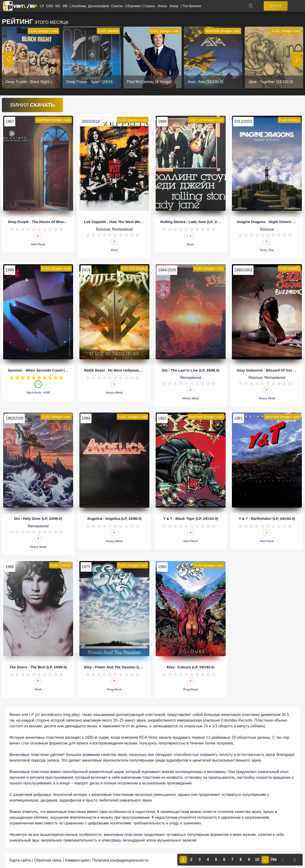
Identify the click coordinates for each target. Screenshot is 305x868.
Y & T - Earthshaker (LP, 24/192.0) (267, 518)
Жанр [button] (174, 6)
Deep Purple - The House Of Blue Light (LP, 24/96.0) (51, 222)
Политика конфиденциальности (120, 860)
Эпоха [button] (162, 6)
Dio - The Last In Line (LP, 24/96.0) (191, 370)
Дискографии (100, 6)
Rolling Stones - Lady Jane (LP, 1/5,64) (193, 222)
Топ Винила (192, 6)
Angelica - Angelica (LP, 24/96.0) (114, 518)
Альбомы (80, 6)
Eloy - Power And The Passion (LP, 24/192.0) (121, 667)
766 (273, 860)
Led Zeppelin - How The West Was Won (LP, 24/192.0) (129, 222)
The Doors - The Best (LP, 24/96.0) (38, 667)
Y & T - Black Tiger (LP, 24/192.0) (191, 518)
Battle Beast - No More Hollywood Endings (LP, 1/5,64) (130, 370)
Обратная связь (48, 860)
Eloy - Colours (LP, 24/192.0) (191, 667)
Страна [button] (149, 6)
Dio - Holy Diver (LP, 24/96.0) (38, 518)
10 (61, 229)
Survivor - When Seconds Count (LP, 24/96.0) (46, 370)
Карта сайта (20, 860)
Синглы (118, 6)
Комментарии (77, 860)
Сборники (133, 6)
